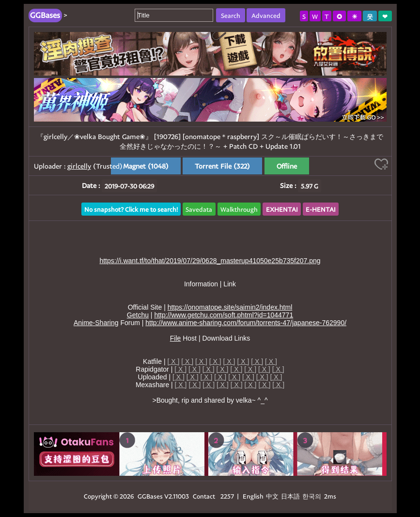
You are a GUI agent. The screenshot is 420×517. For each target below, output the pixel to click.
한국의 (312, 496)
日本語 (290, 496)
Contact (204, 496)
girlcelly (79, 166)
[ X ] (173, 361)
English (253, 496)
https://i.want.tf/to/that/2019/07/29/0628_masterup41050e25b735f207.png (210, 261)
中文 (272, 496)
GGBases (150, 496)
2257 (227, 496)
